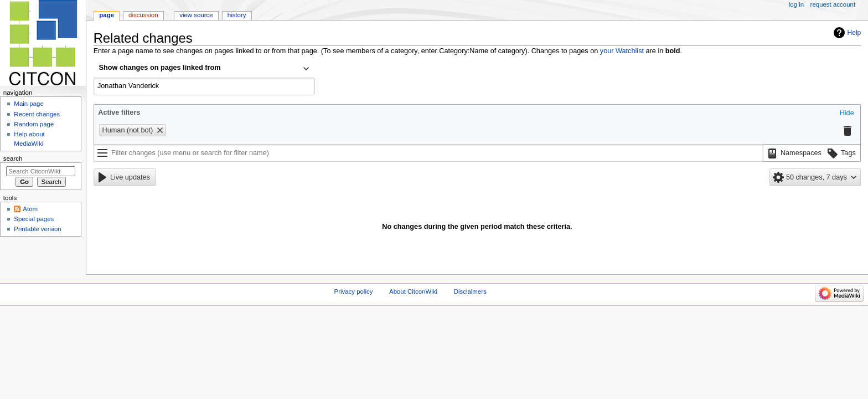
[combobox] (204, 69)
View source (196, 15)
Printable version (37, 229)
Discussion (143, 15)
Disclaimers (470, 291)
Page (107, 15)
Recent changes (37, 114)
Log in (796, 4)
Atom (30, 209)
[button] (847, 114)
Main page (29, 104)
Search (13, 158)
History (237, 15)
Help (854, 33)
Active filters (119, 112)
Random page (34, 124)
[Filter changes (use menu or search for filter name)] (428, 153)
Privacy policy (354, 291)
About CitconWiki (413, 291)
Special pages (34, 219)
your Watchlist (622, 51)
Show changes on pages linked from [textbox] (160, 68)
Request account (833, 4)
